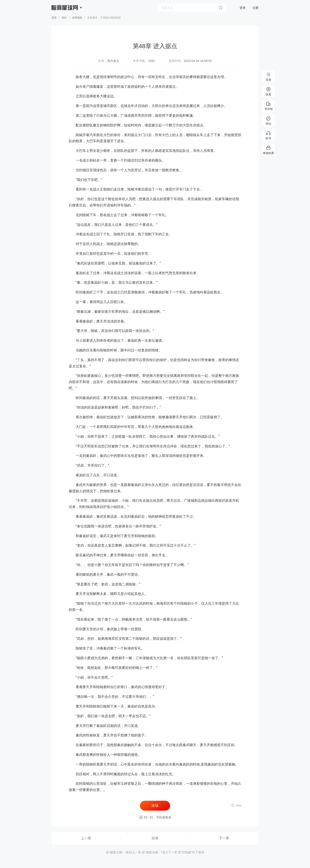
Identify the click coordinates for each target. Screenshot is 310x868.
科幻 (64, 18)
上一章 (86, 838)
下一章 (224, 838)
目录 (155, 838)
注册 (255, 8)
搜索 (221, 8)
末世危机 (77, 18)
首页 (54, 18)
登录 (243, 8)
